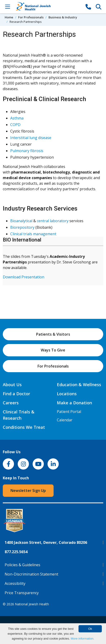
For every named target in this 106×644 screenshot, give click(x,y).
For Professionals (31, 17)
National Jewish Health (32, 604)
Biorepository (22, 227)
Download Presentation (24, 277)
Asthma (17, 118)
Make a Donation (74, 403)
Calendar (65, 420)
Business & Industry (63, 17)
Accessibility (15, 583)
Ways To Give (53, 350)
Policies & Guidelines (22, 565)
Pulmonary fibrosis (27, 151)
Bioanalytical (21, 221)
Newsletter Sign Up (28, 491)
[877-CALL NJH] (88, 7)
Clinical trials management (33, 234)
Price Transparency (22, 593)
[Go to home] (48, 7)
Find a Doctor (16, 394)
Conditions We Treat (24, 427)
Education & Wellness (79, 385)
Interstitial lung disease (31, 138)
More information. (82, 639)
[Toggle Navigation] (7, 7)
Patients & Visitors (53, 334)
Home (9, 17)
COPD (15, 125)
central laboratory (53, 221)
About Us (12, 385)
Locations (67, 394)
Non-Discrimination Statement (31, 574)
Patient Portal (69, 412)
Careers (11, 403)
